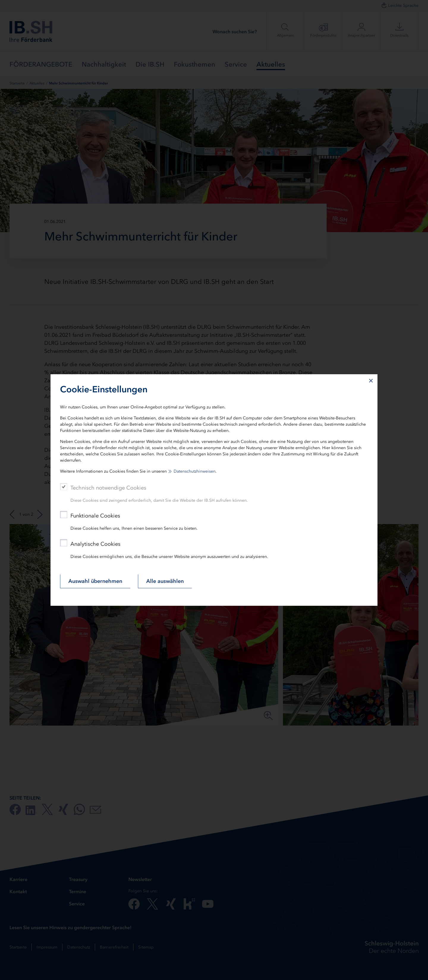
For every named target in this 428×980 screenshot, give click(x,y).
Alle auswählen (165, 581)
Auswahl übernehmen (95, 581)
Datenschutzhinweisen (195, 471)
